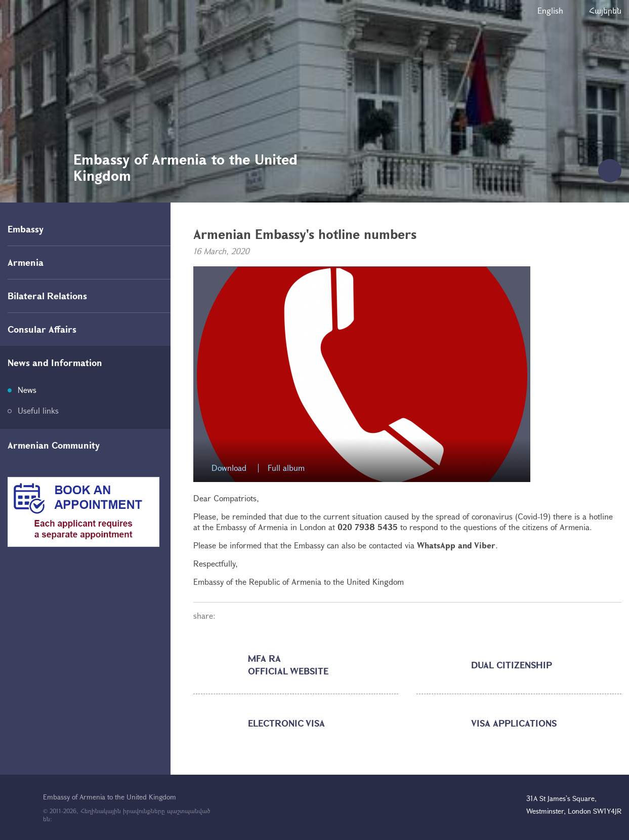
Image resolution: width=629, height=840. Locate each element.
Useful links (38, 410)
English (550, 10)
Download (229, 468)
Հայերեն (605, 10)
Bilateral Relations (47, 296)
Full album (286, 468)
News (27, 390)
